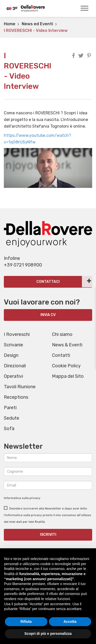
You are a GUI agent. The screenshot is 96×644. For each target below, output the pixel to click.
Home (10, 24)
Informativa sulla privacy (22, 498)
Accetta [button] (70, 622)
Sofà (9, 429)
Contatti (61, 355)
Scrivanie (13, 345)
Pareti (10, 408)
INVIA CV (48, 315)
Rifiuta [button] (26, 622)
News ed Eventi (37, 24)
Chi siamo (62, 334)
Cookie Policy (66, 366)
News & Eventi (67, 345)
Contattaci (48, 282)
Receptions (16, 397)
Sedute (12, 418)
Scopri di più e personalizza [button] (48, 634)
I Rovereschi (17, 334)
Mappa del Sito (68, 376)
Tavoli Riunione (20, 387)
